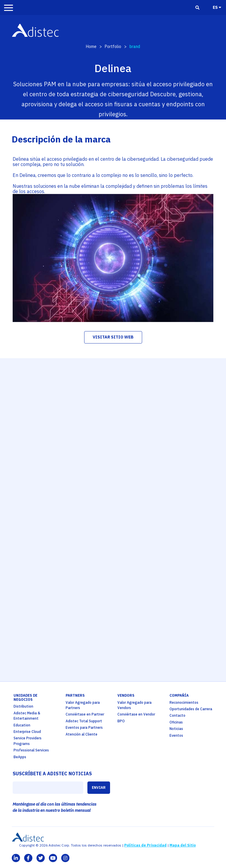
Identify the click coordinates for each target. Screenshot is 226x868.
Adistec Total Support (84, 721)
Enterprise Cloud (27, 732)
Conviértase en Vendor (136, 714)
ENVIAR (99, 787)
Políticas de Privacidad (145, 845)
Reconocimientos (184, 702)
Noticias (176, 729)
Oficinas (176, 722)
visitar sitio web (113, 337)
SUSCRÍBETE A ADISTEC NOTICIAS (52, 774)
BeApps (20, 757)
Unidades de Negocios (25, 697)
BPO (121, 721)
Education (22, 725)
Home (91, 47)
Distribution (23, 706)
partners (75, 695)
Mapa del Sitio (183, 845)
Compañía (179, 695)
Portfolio (113, 47)
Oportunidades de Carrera (191, 709)
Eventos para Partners (84, 727)
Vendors (126, 695)
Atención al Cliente (82, 734)
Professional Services (31, 750)
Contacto (177, 715)
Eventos (176, 735)
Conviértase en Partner (85, 714)
